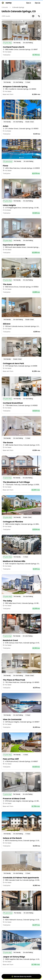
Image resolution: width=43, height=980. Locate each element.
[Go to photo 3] (22, 39)
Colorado (5, 7)
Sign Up (38, 3)
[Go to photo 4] (23, 39)
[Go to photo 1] (20, 39)
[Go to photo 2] (21, 39)
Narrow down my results (22, 976)
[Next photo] (36, 30)
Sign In (29, 3)
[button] (21, 39)
